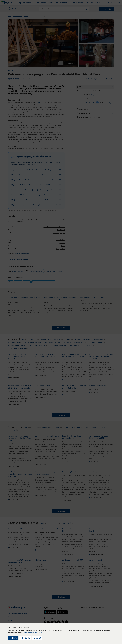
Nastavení (37, 638)
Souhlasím (13, 638)
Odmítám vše (25, 638)
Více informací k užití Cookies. (33, 633)
